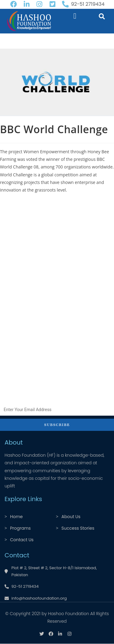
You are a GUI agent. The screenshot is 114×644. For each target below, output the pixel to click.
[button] (75, 16)
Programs (20, 528)
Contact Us (22, 540)
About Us (71, 517)
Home (16, 517)
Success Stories (78, 528)
